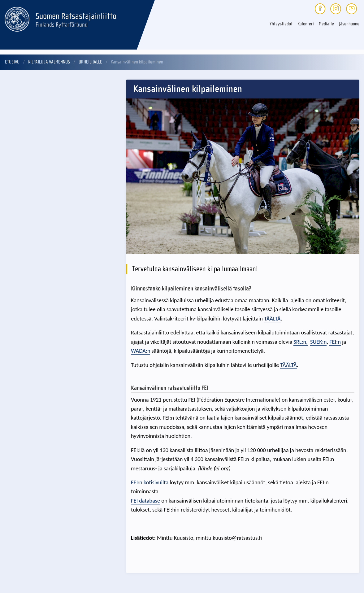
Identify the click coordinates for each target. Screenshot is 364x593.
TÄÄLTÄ (272, 318)
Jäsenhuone (349, 24)
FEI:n (335, 342)
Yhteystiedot (281, 24)
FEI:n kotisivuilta (150, 482)
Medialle (326, 24)
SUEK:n (318, 342)
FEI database (145, 501)
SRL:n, (300, 342)
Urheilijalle (90, 62)
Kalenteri (306, 24)
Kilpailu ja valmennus (49, 62)
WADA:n (141, 351)
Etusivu (12, 62)
